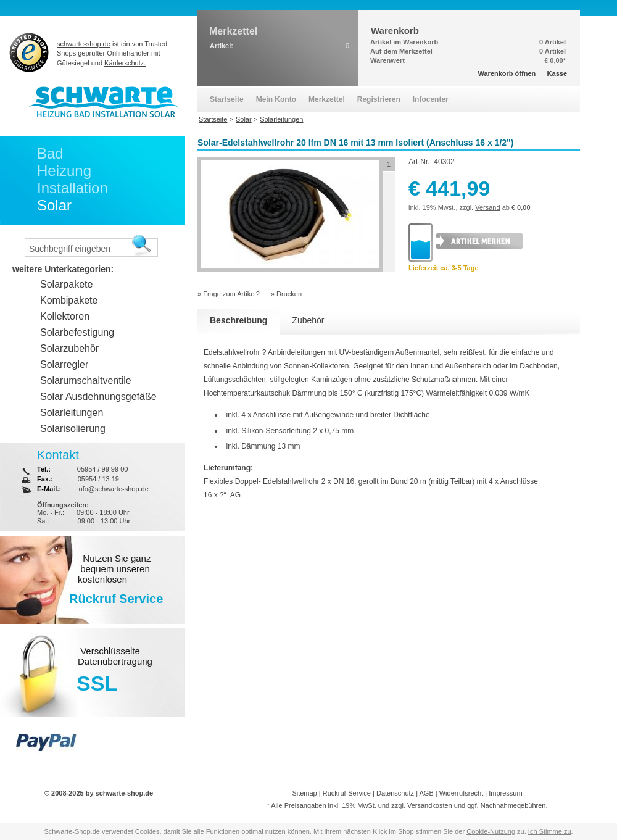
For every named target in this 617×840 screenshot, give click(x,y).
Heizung (64, 171)
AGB (426, 793)
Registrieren (379, 99)
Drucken (289, 294)
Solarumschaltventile (86, 380)
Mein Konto (276, 99)
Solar (54, 205)
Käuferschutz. (125, 63)
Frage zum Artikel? (231, 294)
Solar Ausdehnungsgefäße (98, 397)
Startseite (227, 99)
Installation (72, 188)
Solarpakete (66, 284)
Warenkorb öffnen (507, 73)
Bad (50, 153)
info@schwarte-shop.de (113, 489)
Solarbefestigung (77, 332)
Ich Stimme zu (550, 831)
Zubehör (308, 320)
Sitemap (304, 793)
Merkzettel (327, 99)
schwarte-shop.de (84, 44)
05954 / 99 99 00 (103, 469)
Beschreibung (238, 320)
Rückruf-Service (347, 793)
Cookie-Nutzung (491, 831)
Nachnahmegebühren (513, 805)
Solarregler (64, 364)
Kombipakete (69, 300)
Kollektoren (65, 316)
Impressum (505, 793)
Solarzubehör (69, 348)
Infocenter (431, 99)
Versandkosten (430, 805)
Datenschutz (395, 793)
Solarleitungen (72, 413)
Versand (487, 207)
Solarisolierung (73, 429)
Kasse (557, 73)
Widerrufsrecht (462, 793)
